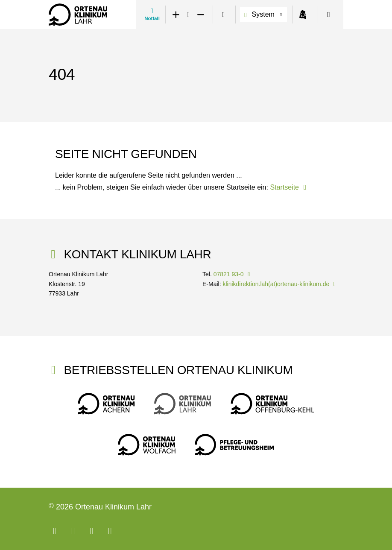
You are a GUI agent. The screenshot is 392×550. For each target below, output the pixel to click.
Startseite (290, 187)
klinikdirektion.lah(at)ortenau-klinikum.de (280, 284)
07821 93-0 (233, 274)
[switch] (224, 15)
